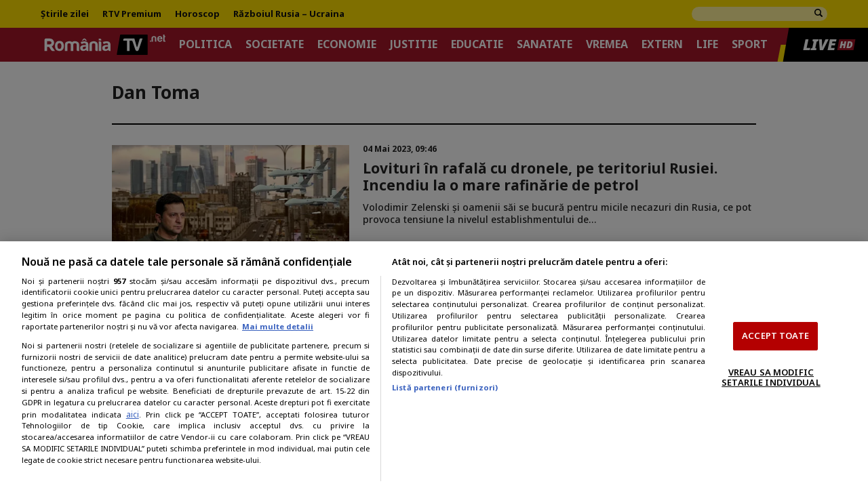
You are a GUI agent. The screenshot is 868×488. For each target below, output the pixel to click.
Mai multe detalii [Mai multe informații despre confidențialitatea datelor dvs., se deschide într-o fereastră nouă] (278, 326)
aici (133, 414)
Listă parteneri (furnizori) (445, 387)
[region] (434, 365)
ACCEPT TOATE (775, 335)
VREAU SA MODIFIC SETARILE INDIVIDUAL (771, 378)
